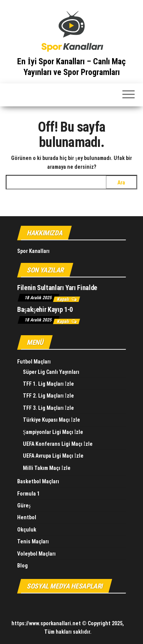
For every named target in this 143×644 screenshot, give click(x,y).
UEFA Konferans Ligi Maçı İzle (58, 444)
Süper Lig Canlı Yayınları (51, 372)
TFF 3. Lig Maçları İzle (48, 408)
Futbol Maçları (34, 362)
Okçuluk (27, 530)
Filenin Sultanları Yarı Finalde (57, 288)
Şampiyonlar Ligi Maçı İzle (53, 432)
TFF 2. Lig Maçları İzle (48, 396)
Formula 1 (28, 494)
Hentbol (27, 517)
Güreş (24, 505)
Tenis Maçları (33, 541)
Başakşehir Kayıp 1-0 (45, 309)
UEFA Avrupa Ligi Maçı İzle (53, 456)
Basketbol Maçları (38, 481)
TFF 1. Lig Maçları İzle (48, 384)
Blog (22, 566)
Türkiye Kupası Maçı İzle (51, 420)
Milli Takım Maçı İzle (47, 468)
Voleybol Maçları (36, 554)
